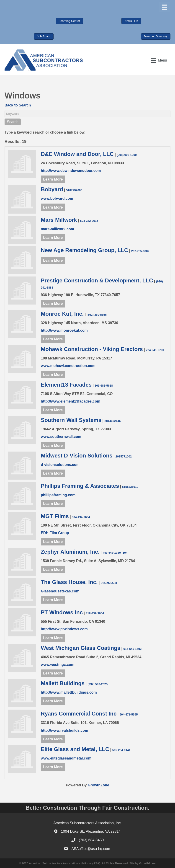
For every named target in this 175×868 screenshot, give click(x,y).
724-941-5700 (155, 350)
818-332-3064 (95, 613)
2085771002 (124, 456)
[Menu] (165, 7)
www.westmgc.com (58, 665)
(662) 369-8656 (97, 315)
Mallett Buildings (63, 683)
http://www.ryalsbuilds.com (64, 730)
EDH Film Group (55, 533)
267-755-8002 (140, 251)
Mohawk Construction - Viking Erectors (92, 349)
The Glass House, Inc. (69, 582)
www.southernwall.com (61, 437)
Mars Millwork (59, 220)
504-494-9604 (81, 517)
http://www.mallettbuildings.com (69, 692)
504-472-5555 (129, 714)
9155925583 (109, 583)
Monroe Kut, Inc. (62, 314)
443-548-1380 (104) (115, 553)
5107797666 (74, 190)
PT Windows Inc (62, 612)
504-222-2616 (89, 221)
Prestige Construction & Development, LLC (97, 280)
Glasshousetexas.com (60, 591)
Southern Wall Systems (71, 420)
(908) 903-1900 (127, 155)
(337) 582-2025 (98, 684)
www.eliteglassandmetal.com (66, 758)
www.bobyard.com (57, 198)
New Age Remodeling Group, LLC (84, 250)
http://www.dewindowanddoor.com (71, 171)
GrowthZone (98, 785)
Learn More (53, 179)
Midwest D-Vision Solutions (77, 456)
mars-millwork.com (57, 229)
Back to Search (18, 105)
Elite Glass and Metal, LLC (75, 749)
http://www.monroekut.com (64, 330)
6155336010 (130, 487)
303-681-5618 (104, 386)
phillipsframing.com (58, 495)
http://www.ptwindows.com (64, 629)
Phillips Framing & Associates (80, 486)
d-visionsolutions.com (60, 465)
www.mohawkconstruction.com (68, 366)
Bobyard (52, 189)
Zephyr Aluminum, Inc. (70, 552)
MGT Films (55, 516)
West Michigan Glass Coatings (81, 648)
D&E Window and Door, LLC (77, 154)
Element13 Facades (66, 385)
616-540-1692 (133, 649)
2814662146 (112, 421)
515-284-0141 (121, 750)
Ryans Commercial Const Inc (79, 714)
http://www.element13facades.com (71, 401)
